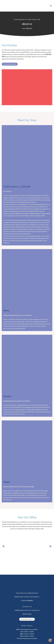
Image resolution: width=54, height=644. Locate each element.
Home (24, 28)
